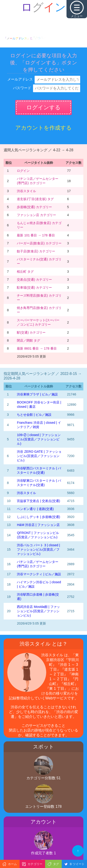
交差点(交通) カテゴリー (34, 280)
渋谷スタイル (26, 191)
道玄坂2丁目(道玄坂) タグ (35, 199)
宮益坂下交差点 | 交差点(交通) (38, 501)
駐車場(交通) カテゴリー (34, 288)
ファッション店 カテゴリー (36, 215)
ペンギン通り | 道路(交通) (35, 509)
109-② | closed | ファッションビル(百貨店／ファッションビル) (39, 439)
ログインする (43, 107)
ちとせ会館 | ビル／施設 (34, 415)
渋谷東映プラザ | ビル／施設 (37, 394)
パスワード (22, 88)
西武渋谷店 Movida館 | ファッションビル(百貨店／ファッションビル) (38, 611)
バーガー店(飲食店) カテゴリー (39, 243)
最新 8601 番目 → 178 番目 (37, 348)
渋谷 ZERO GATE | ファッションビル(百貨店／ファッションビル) (39, 456)
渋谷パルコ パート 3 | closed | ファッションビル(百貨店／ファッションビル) (38, 549)
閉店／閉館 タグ (28, 340)
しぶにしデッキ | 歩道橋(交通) (38, 517)
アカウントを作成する (43, 128)
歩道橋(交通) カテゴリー (34, 207)
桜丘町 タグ (25, 272)
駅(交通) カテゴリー (31, 332)
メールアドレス (20, 79)
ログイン (23, 171)
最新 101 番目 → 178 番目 (36, 235)
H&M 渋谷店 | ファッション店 (38, 525)
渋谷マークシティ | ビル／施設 (39, 574)
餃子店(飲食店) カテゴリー (36, 251)
